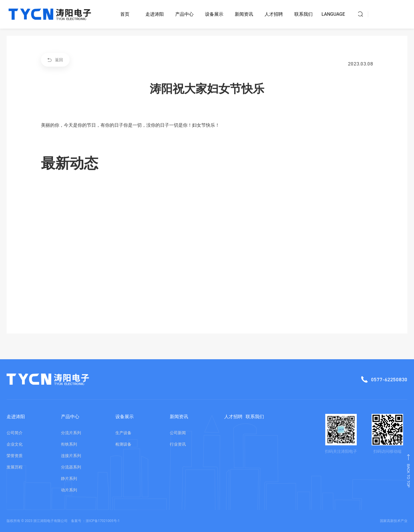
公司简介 (15, 433)
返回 (55, 60)
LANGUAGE (333, 14)
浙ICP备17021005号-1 (103, 521)
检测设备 (123, 444)
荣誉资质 (15, 456)
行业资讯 (178, 444)
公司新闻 (178, 433)
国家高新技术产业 (394, 521)
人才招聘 (274, 14)
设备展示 (214, 14)
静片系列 (69, 479)
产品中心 (184, 14)
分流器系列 (71, 467)
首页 (125, 14)
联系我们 (303, 14)
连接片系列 (71, 456)
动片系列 (69, 490)
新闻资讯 (244, 14)
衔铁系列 (69, 444)
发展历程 (15, 467)
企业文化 (15, 444)
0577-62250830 (373, 379)
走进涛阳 (155, 14)
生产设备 (123, 433)
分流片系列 (71, 433)
